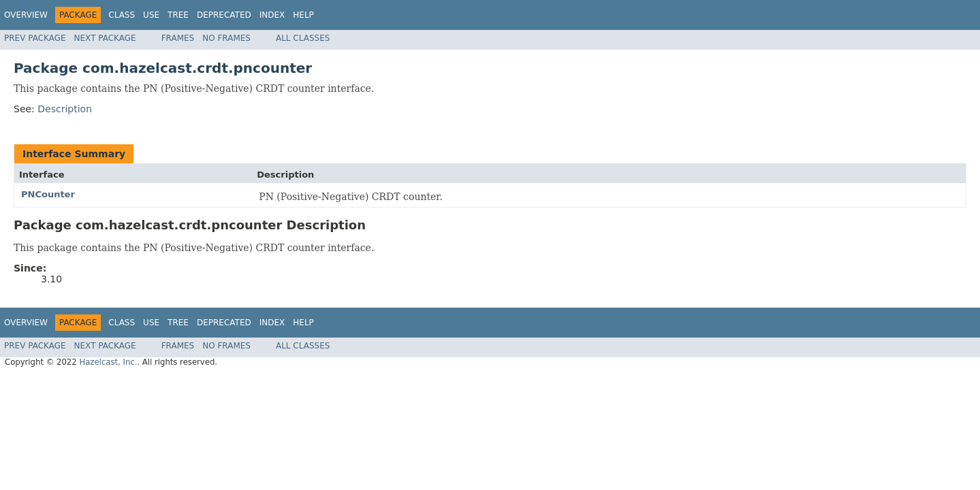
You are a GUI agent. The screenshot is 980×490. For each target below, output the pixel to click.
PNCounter (48, 194)
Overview (26, 15)
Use (151, 15)
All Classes (303, 38)
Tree (178, 15)
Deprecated (224, 15)
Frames (178, 38)
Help (303, 15)
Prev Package (35, 38)
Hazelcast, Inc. (108, 362)
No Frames (226, 38)
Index (272, 15)
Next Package (105, 38)
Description (65, 109)
